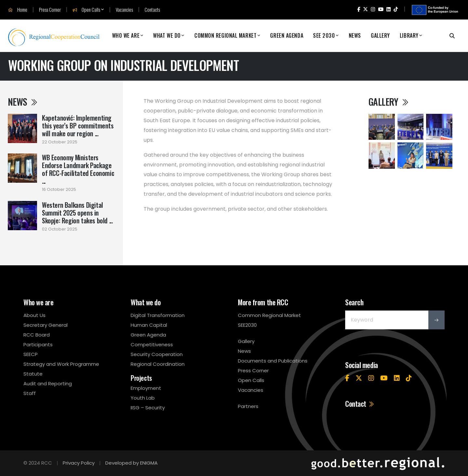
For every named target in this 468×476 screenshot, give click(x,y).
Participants (38, 344)
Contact (360, 403)
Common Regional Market (225, 36)
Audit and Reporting (48, 383)
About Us (34, 315)
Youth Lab (143, 398)
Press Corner (50, 10)
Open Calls (86, 10)
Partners (248, 406)
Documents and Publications (273, 361)
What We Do (167, 36)
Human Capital (149, 325)
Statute (33, 374)
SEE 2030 (324, 36)
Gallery (380, 36)
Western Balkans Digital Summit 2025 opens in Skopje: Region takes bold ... (77, 213)
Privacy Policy (79, 463)
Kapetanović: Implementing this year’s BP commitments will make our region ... (78, 126)
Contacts (152, 10)
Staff (30, 393)
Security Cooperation (157, 354)
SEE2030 (247, 325)
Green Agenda (287, 36)
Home (18, 10)
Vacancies (124, 10)
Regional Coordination (158, 364)
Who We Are (126, 36)
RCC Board (37, 335)
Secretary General (45, 325)
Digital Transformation (158, 315)
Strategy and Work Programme (61, 364)
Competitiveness (152, 344)
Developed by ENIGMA (131, 463)
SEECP (31, 354)
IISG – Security (148, 408)
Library (409, 36)
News (355, 36)
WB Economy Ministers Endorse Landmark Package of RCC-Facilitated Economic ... (78, 169)
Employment (146, 388)
